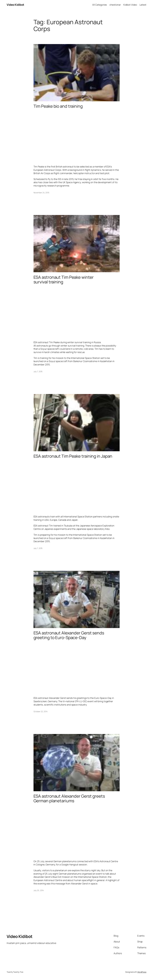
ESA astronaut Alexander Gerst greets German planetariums (69, 798)
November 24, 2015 (41, 193)
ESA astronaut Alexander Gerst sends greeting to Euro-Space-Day (69, 635)
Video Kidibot (15, 5)
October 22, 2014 (41, 711)
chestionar (115, 5)
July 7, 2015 (38, 371)
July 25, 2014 (39, 890)
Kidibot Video (130, 5)
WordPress (142, 972)
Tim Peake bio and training (58, 106)
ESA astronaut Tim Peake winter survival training (64, 280)
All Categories (100, 5)
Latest (143, 5)
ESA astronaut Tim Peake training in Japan (73, 456)
